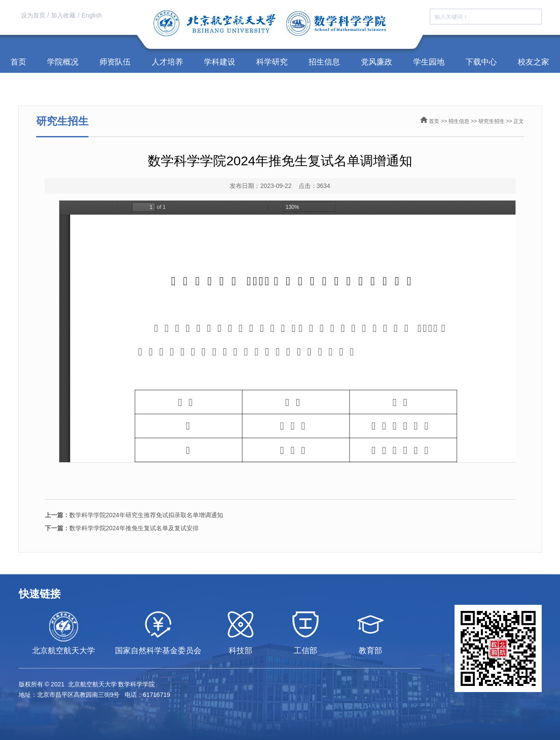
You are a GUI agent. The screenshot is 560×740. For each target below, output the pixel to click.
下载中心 (481, 62)
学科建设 (220, 62)
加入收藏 (63, 15)
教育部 (370, 651)
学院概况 (63, 62)
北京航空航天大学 (64, 651)
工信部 (305, 651)
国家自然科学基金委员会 (158, 651)
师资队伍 (115, 62)
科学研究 (272, 62)
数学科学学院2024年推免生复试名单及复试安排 (122, 528)
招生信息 (324, 62)
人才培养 (167, 62)
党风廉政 (377, 62)
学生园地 (429, 62)
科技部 (241, 651)
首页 (18, 62)
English (92, 15)
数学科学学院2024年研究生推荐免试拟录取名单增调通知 (134, 515)
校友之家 (533, 62)
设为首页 (33, 15)
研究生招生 (492, 121)
